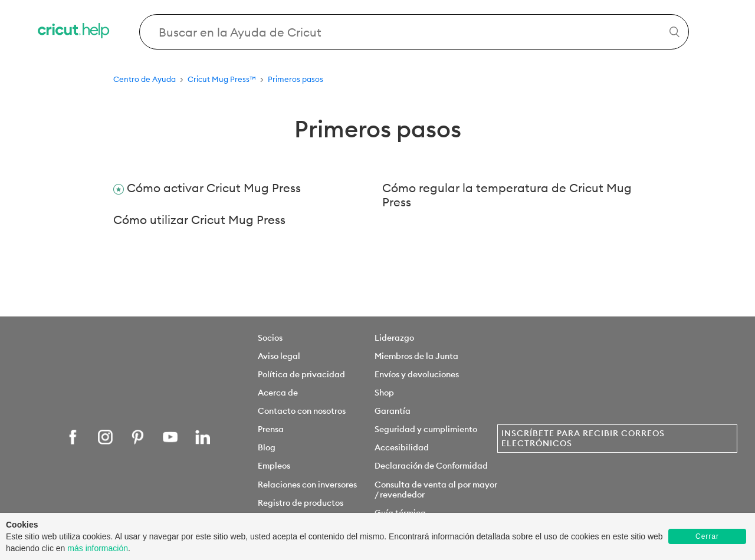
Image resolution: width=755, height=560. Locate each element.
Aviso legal (279, 356)
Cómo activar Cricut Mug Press (214, 188)
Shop (384, 393)
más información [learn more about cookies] (98, 548)
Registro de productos (301, 503)
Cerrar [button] (707, 536)
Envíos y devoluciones (417, 374)
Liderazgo (394, 338)
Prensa (271, 429)
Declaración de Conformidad (431, 466)
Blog (267, 447)
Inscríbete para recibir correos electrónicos (583, 438)
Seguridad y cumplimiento (426, 429)
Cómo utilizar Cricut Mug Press (199, 220)
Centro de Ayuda (145, 79)
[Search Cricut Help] (414, 32)
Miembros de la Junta (416, 356)
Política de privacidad (301, 374)
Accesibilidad (402, 447)
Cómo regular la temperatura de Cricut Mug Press (507, 195)
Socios (270, 338)
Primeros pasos (296, 79)
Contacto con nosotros (302, 411)
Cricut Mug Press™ (222, 79)
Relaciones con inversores (307, 485)
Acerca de (278, 393)
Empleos (274, 466)
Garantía (393, 411)
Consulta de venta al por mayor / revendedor (436, 490)
